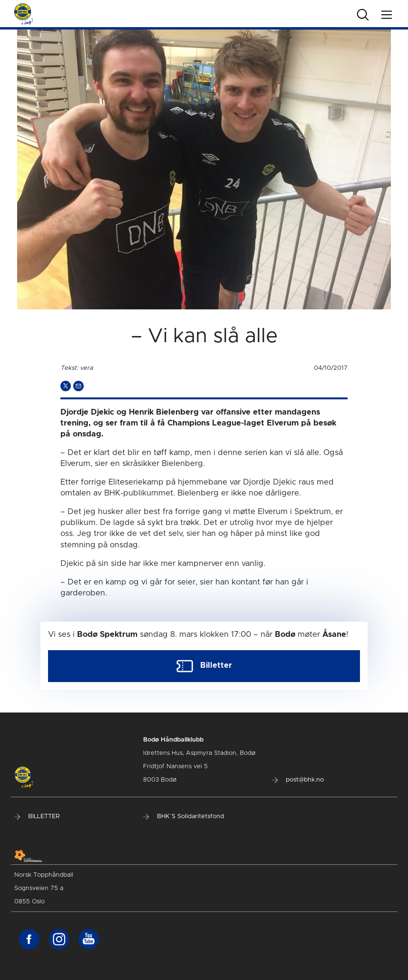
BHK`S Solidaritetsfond (184, 817)
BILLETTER (37, 817)
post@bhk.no (298, 780)
